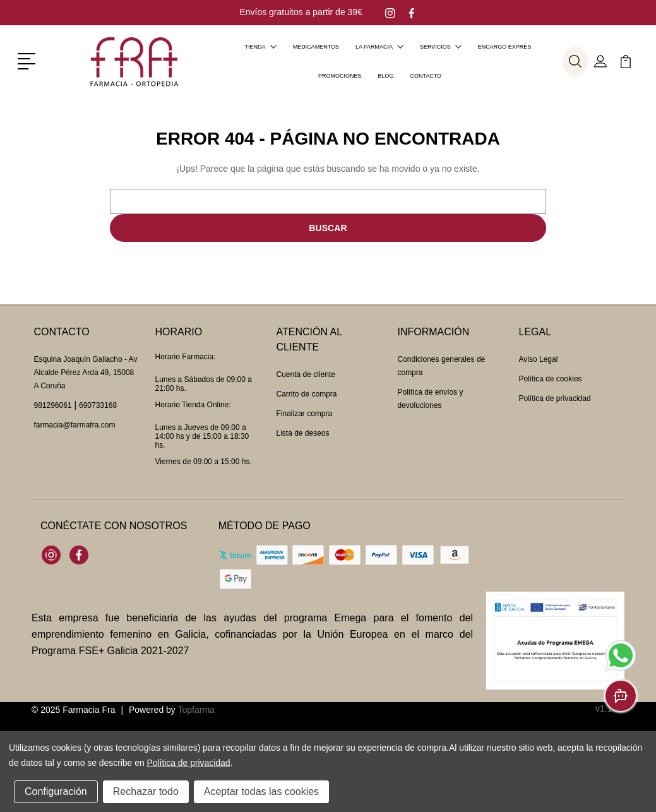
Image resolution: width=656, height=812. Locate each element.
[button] (29, 60)
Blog (385, 76)
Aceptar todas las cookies (261, 791)
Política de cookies (551, 379)
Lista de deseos (303, 433)
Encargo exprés (505, 47)
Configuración (56, 791)
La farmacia (379, 47)
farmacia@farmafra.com (75, 425)
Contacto (426, 76)
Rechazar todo (146, 791)
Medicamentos (316, 47)
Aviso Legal (539, 359)
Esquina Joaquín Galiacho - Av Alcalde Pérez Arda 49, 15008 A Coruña (86, 373)
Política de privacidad (555, 398)
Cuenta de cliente (306, 374)
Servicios (441, 47)
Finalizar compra (305, 414)
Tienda (261, 47)
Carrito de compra (307, 394)
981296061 (53, 405)
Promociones (340, 76)
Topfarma (196, 710)
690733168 (98, 405)
